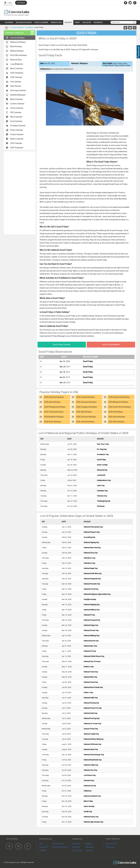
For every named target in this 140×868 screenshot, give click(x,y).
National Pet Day (90, 651)
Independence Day (104, 480)
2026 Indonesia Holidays (86, 402)
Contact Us (44, 847)
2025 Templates (17, 148)
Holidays (89, 850)
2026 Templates (17, 73)
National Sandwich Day (92, 796)
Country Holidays (17, 27)
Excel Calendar (16, 121)
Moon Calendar (16, 68)
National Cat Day (90, 786)
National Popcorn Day (92, 532)
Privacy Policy (58, 844)
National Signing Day (91, 542)
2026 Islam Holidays (117, 417)
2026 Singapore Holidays (86, 407)
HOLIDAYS (68, 22)
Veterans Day (102, 496)
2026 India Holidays (52, 402)
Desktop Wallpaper (18, 95)
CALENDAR (9, 22)
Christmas (101, 506)
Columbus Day (102, 491)
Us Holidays (29, 27)
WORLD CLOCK (56, 22)
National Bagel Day (91, 568)
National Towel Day (91, 672)
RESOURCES (98, 22)
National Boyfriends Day (93, 760)
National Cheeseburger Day (94, 755)
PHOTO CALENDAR (41, 22)
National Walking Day (92, 636)
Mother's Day (89, 667)
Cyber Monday (89, 806)
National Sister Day (91, 749)
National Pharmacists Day (93, 527)
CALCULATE (87, 22)
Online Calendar (17, 108)
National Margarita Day (92, 579)
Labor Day (101, 485)
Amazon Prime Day (91, 729)
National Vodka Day (91, 765)
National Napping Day (92, 605)
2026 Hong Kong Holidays (119, 397)
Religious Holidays (18, 42)
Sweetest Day (89, 780)
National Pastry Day (91, 817)
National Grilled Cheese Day (94, 656)
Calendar (76, 847)
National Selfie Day (91, 698)
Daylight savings (90, 599)
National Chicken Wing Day (94, 739)
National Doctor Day (91, 630)
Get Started (21, 3)
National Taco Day (90, 770)
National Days (16, 60)
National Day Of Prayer (92, 661)
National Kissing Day (91, 703)
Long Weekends (17, 64)
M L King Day (102, 449)
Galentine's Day (90, 558)
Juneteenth (101, 475)
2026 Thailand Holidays (54, 412)
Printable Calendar (18, 126)
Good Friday (88, 361)
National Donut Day (91, 682)
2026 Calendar (16, 77)
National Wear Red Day (92, 548)
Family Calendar (17, 134)
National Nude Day (91, 713)
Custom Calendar (17, 104)
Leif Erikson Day (90, 775)
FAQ (41, 844)
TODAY (77, 22)
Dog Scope (110, 847)
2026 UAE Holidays (84, 412)
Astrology (76, 844)
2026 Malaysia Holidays (118, 402)
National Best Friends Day (93, 687)
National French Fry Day (93, 708)
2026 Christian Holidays (86, 417)
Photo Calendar (17, 130)
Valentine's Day (89, 563)
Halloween (88, 791)
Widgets (89, 844)
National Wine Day (90, 677)
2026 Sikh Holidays (116, 422)
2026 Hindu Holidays (53, 422)
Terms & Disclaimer (60, 847)
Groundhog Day (89, 537)
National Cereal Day (91, 589)
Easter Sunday (102, 465)
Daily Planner (16, 86)
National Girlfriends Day (93, 744)
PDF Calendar (16, 112)
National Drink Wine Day (93, 573)
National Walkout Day (92, 610)
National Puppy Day (91, 625)
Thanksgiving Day (104, 501)
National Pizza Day (91, 553)
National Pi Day (89, 615)
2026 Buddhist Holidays (54, 417)
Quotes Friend (111, 844)
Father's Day (88, 692)
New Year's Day (103, 444)
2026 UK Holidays (116, 412)
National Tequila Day (91, 734)
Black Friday (88, 801)
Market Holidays (17, 51)
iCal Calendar (16, 82)
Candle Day (88, 812)
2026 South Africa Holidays (120, 407)
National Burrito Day (91, 641)
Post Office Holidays (19, 55)
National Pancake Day (92, 584)
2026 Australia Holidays (54, 397)
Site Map (43, 850)
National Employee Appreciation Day (97, 594)
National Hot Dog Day (92, 718)
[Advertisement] (20, 193)
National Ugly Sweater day (93, 822)
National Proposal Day (92, 620)
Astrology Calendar (18, 90)
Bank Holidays (16, 46)
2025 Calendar (16, 143)
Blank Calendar (16, 99)
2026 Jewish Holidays (85, 422)
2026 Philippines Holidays (55, 407)
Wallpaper (90, 847)
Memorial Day (102, 470)
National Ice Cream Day (92, 724)
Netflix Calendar (17, 139)
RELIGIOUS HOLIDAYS (24, 22)
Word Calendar (16, 117)
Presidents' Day (103, 454)
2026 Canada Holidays (85, 397)
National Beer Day (90, 646)
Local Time (77, 850)
